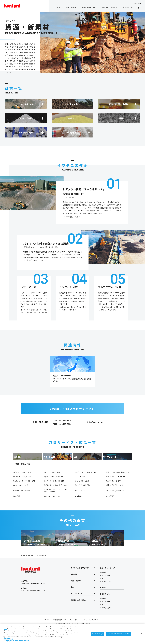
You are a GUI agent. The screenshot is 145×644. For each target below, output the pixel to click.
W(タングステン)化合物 (114, 494)
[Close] (142, 635)
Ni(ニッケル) (80, 500)
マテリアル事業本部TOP (80, 584)
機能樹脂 (74, 591)
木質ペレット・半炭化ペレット (117, 479)
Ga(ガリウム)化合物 (82, 494)
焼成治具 (17, 506)
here (5, 630)
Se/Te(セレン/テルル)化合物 (24, 489)
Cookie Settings (97, 635)
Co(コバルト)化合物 (21, 494)
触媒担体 (78, 506)
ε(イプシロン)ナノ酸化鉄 (115, 500)
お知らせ (103, 604)
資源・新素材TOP (23, 470)
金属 (72, 603)
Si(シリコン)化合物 (82, 489)
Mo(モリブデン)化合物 (22, 500)
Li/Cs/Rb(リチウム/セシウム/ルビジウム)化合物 (57, 500)
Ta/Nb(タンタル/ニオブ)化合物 (56, 494)
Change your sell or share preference (16, 642)
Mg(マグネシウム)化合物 (53, 484)
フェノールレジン (82, 484)
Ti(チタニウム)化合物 (52, 479)
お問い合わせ (128, 7)
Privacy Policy (8, 640)
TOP (59, 7)
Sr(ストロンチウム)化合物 (54, 489)
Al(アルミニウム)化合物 (22, 484)
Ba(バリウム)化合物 (113, 489)
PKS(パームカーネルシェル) (85, 479)
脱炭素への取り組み (110, 7)
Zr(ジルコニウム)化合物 (22, 479)
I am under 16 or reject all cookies (119, 635)
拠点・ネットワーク (89, 7)
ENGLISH (138, 3)
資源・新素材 (71, 7)
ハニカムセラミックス (52, 506)
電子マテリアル (76, 610)
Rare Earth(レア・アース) (115, 484)
